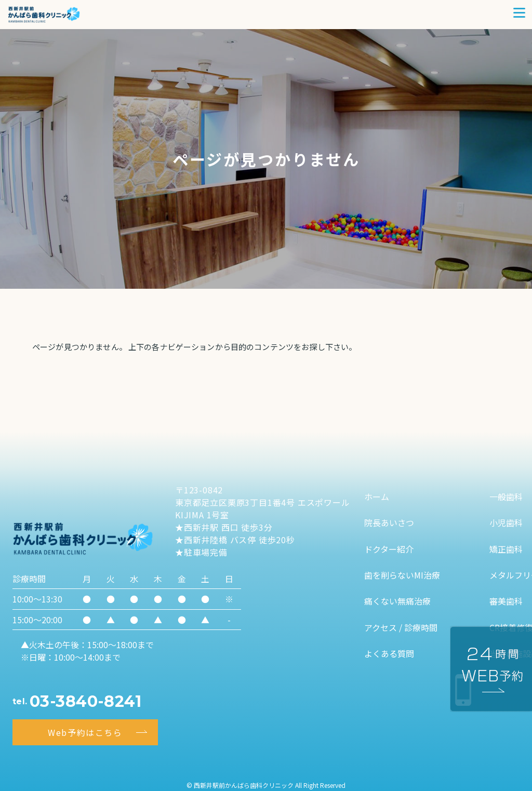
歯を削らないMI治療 (402, 575)
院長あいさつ (389, 522)
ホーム (377, 497)
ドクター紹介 (389, 549)
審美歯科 (506, 601)
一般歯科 (506, 497)
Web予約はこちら (85, 732)
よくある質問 (389, 653)
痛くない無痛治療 (397, 601)
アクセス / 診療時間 (401, 627)
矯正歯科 (506, 549)
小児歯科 (506, 522)
